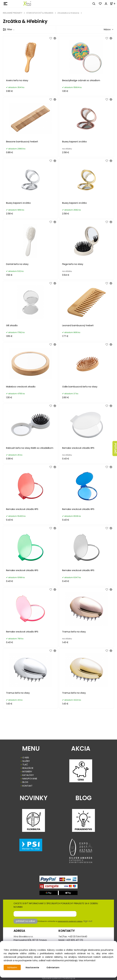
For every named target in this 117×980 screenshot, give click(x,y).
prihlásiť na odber (26, 921)
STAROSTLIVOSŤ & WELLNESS (40, 13)
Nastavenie (33, 967)
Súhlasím (12, 967)
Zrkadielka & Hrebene (68, 13)
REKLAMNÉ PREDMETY (13, 13)
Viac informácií (87, 960)
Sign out (88, 921)
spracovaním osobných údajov (70, 921)
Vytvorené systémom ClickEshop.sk (58, 978)
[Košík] (113, 4)
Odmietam (53, 967)
